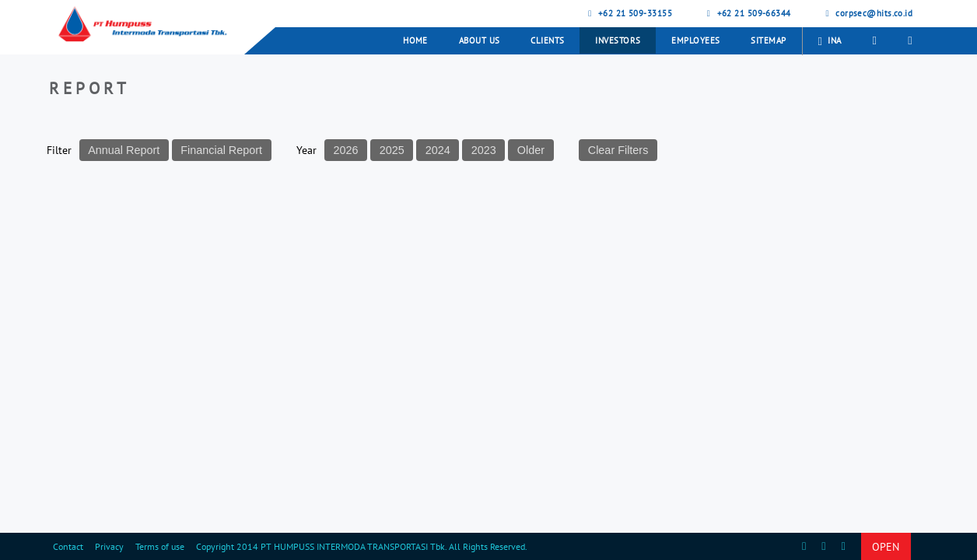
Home (415, 40)
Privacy (109, 546)
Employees (695, 40)
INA (830, 41)
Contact (68, 546)
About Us (480, 40)
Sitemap (768, 40)
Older (531, 150)
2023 (484, 150)
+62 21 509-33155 (628, 13)
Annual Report (124, 150)
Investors (618, 40)
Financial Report (221, 150)
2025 (392, 150)
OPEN (886, 546)
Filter (59, 150)
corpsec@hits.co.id (868, 13)
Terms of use (160, 546)
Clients (547, 40)
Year (306, 150)
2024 (438, 150)
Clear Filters (618, 150)
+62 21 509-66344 (747, 13)
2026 (346, 150)
